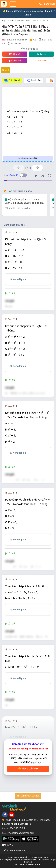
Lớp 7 (4, 20)
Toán (12, 20)
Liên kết (8, 845)
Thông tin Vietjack (14, 851)
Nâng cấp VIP (28, 769)
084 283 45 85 (17, 828)
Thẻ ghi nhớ (12, 80)
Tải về (41, 54)
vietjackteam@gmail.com (21, 833)
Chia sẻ (15, 54)
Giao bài (15, 61)
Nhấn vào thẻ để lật (28, 158)
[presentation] (18, 117)
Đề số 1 (5, 70)
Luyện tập (34, 80)
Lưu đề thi (41, 61)
